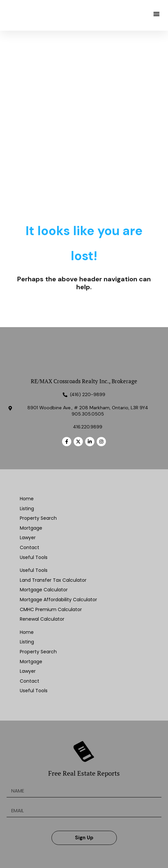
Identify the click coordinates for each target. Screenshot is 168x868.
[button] (156, 14)
